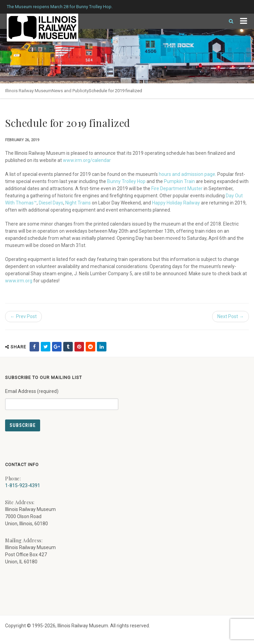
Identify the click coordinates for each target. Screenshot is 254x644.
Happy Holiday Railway (176, 203)
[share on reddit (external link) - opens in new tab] (90, 347)
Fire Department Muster (177, 188)
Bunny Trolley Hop (126, 181)
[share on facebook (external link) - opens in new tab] (34, 347)
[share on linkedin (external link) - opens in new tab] (102, 347)
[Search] (228, 21)
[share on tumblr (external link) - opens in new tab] (68, 347)
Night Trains (78, 203)
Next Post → (231, 316)
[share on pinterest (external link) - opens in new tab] (79, 347)
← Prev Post (23, 316)
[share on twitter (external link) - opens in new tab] (46, 347)
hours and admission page (187, 174)
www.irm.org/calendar (87, 160)
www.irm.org (19, 281)
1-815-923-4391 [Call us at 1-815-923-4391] (23, 485)
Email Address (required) (62, 397)
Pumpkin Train (179, 181)
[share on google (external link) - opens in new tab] (57, 347)
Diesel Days (51, 203)
